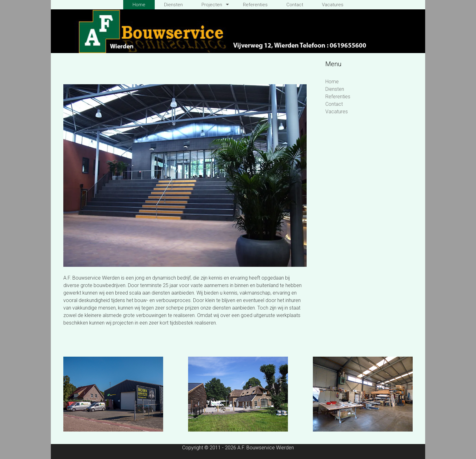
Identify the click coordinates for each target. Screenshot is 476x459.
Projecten (212, 5)
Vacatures (333, 5)
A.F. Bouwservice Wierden (266, 448)
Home (139, 5)
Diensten (173, 5)
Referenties (255, 5)
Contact (295, 5)
